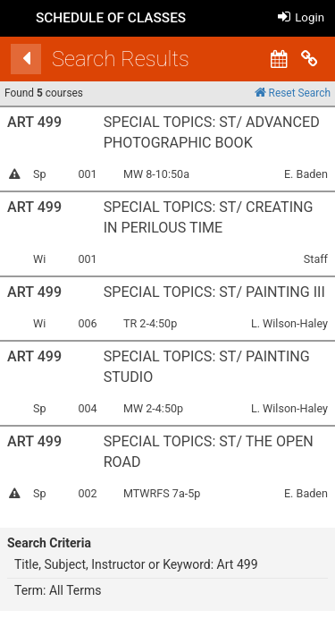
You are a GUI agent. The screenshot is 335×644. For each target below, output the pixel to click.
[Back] (31, 59)
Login (301, 17)
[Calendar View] (284, 59)
